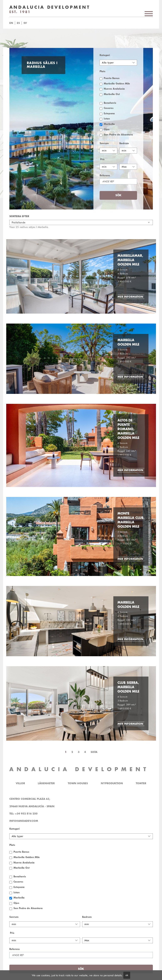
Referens (105, 176)
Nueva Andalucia (114, 89)
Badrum (124, 143)
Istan (107, 119)
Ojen (107, 130)
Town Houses (78, 783)
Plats (103, 71)
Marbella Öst (112, 94)
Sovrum (104, 143)
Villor (20, 783)
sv (25, 23)
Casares (109, 108)
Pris (102, 159)
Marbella (109, 124)
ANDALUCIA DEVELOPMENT (79, 769)
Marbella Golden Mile (117, 84)
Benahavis (110, 103)
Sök (118, 195)
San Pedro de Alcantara (118, 135)
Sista (94, 752)
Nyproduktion (112, 783)
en (11, 23)
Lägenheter (46, 783)
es (18, 23)
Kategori (105, 55)
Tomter (141, 783)
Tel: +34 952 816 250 (23, 814)
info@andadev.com (24, 821)
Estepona (109, 114)
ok (127, 975)
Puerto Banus (112, 78)
